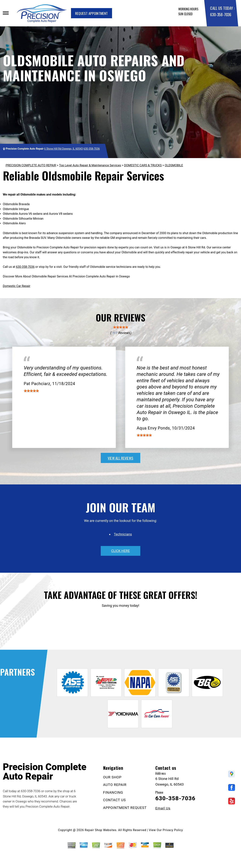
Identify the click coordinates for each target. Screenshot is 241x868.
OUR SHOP (112, 777)
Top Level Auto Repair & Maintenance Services (90, 165)
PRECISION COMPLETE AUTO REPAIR (31, 165)
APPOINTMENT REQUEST (125, 808)
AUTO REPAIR (115, 785)
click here (120, 551)
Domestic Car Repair (17, 286)
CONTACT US (115, 800)
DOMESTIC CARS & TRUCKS (143, 165)
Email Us (163, 808)
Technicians (123, 534)
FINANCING (113, 792)
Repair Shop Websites (101, 830)
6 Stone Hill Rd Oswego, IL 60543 (64, 149)
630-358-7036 (221, 14)
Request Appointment (92, 13)
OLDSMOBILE (174, 165)
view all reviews (120, 458)
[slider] (120, 327)
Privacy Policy (173, 830)
